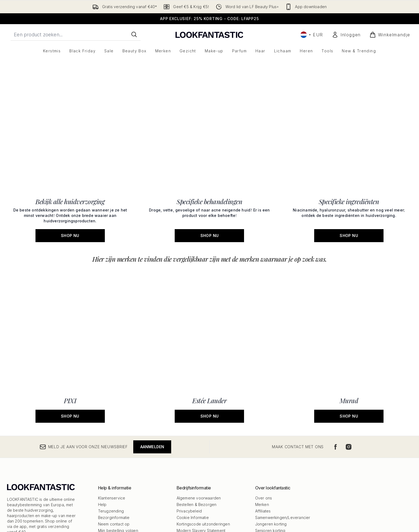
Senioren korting (270, 435)
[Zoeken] (134, 34)
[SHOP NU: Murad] (349, 312)
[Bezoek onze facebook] (336, 351)
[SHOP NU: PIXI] (70, 312)
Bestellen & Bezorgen (197, 409)
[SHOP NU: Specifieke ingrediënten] (349, 247)
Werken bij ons (269, 448)
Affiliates (263, 415)
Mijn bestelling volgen (118, 435)
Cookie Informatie (193, 422)
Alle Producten (269, 441)
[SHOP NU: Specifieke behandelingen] (209, 247)
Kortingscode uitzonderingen (203, 428)
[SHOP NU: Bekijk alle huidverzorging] (70, 247)
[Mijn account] (346, 35)
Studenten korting (271, 454)
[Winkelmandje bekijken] (390, 35)
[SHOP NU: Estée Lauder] (209, 312)
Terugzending (111, 415)
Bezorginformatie (114, 422)
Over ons (264, 402)
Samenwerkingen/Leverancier (283, 422)
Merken (262, 409)
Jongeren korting (271, 428)
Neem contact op (114, 428)
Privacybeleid (189, 415)
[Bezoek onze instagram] (349, 351)
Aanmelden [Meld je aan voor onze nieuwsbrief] (152, 351)
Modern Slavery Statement (201, 435)
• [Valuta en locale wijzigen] (312, 35)
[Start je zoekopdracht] (76, 34)
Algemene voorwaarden (199, 402)
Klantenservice (112, 402)
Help (102, 409)
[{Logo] (209, 35)
